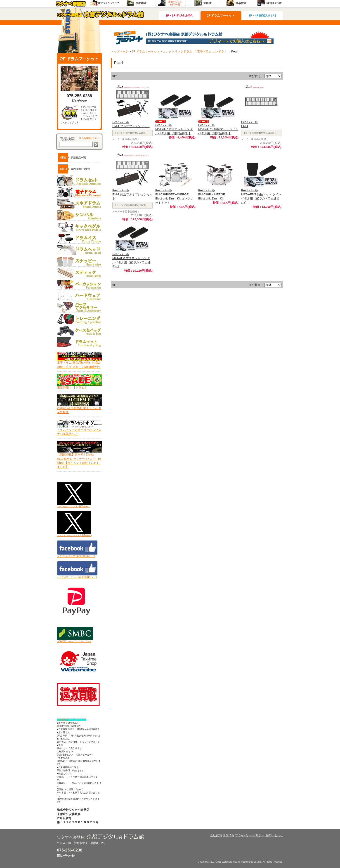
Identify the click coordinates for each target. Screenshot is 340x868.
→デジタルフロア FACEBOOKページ (76, 556)
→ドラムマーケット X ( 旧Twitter (74, 535)
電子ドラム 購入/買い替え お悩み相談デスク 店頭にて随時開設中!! (79, 363)
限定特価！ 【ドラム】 (79, 386)
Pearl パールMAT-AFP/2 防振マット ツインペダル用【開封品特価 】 (218, 129)
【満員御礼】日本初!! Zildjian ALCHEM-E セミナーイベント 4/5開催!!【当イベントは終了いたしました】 (79, 459)
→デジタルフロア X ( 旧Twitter (73, 506)
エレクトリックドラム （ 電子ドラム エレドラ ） (195, 51)
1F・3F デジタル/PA (179, 15)
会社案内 (216, 835)
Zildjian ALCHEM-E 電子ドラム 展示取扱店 (79, 409)
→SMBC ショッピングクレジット (74, 641)
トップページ (120, 51)
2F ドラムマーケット (221, 15)
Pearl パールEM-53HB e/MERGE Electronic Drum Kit (212, 194)
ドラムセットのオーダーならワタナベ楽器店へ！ (79, 430)
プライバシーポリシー (250, 835)
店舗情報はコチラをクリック (72, 720)
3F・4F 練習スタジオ (263, 15)
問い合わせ (79, 101)
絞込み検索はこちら (89, 138)
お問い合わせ (274, 835)
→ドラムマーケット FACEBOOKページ (77, 577)
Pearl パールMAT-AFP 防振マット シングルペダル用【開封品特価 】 (174, 129)
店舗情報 (229, 835)
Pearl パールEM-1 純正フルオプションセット (132, 194)
